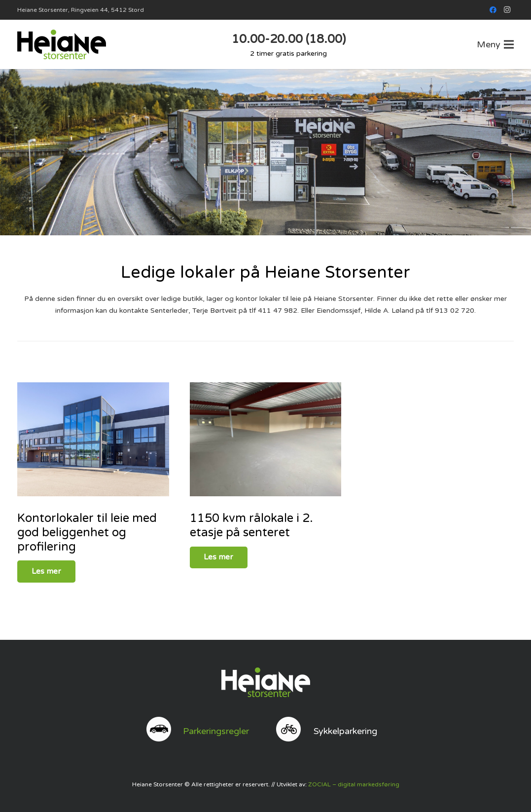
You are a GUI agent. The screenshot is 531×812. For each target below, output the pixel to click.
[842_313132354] (93, 439)
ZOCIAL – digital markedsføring (354, 784)
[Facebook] (493, 10)
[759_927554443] (266, 439)
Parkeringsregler (216, 731)
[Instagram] (507, 10)
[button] (495, 44)
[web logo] (62, 44)
